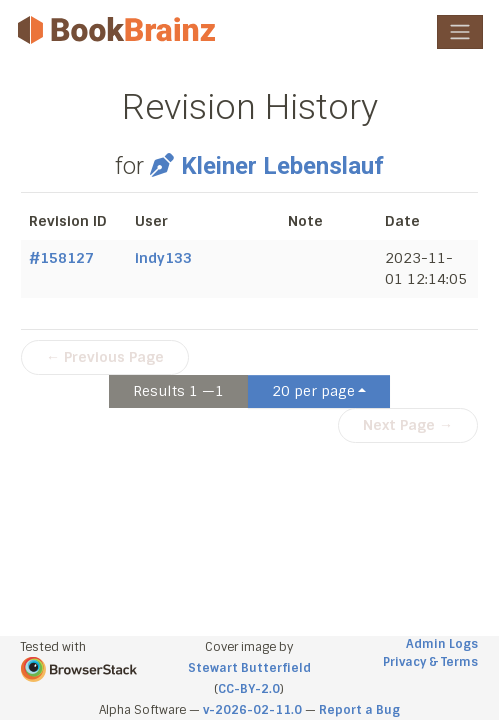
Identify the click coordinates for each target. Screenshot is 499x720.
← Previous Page (105, 357)
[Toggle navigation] (460, 32)
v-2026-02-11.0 (252, 710)
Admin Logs (442, 644)
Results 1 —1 (178, 391)
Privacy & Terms (430, 662)
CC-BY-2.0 (249, 689)
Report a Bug (359, 710)
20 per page (313, 391)
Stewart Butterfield (249, 668)
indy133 (163, 258)
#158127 (61, 258)
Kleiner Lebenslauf (267, 166)
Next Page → (408, 425)
